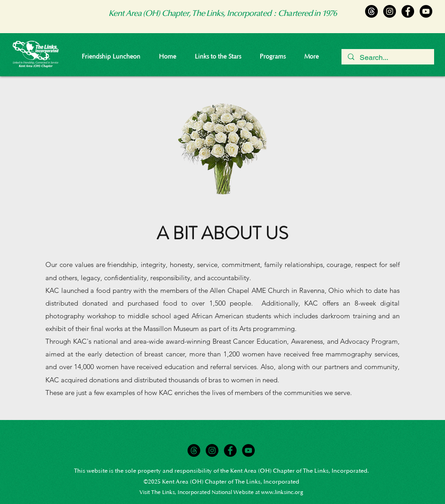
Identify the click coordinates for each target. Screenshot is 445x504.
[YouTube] (426, 11)
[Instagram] (390, 11)
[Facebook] (408, 11)
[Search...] (387, 58)
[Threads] (371, 11)
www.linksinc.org (282, 492)
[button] (272, 57)
